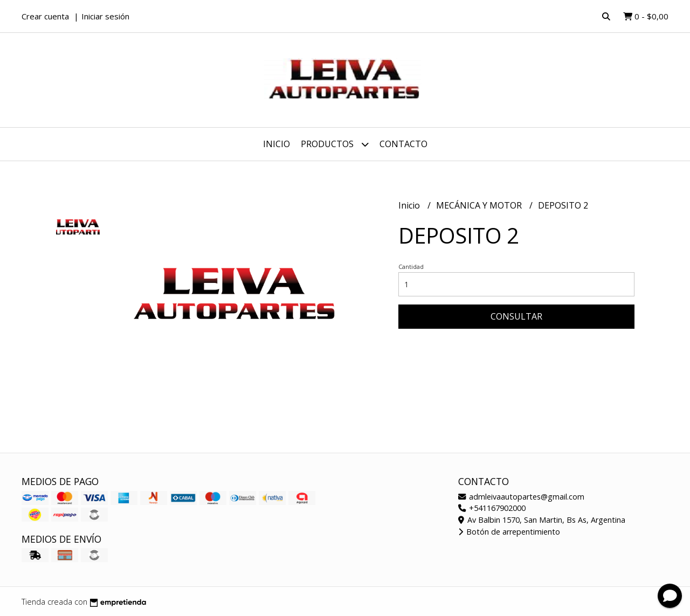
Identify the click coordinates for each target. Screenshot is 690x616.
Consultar (516, 316)
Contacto (403, 144)
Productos (335, 144)
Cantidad (411, 267)
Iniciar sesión (105, 16)
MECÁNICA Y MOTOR (480, 205)
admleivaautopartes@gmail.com (521, 497)
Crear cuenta (45, 16)
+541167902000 (492, 508)
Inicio (277, 144)
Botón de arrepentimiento (509, 532)
